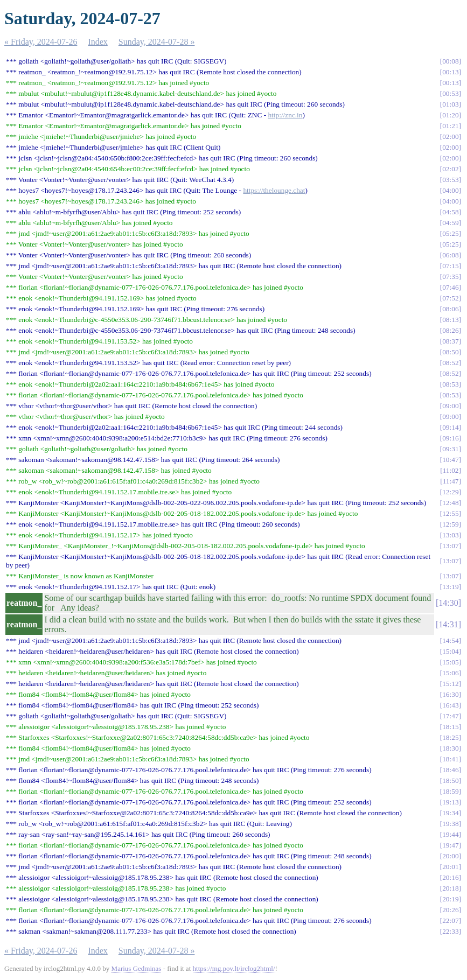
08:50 (450, 352)
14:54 (450, 640)
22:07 (450, 920)
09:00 (450, 406)
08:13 (450, 320)
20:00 (450, 856)
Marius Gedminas (137, 968)
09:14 (450, 427)
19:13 (450, 802)
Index (97, 42)
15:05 (450, 662)
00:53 (450, 93)
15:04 (450, 651)
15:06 (450, 673)
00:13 (450, 72)
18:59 (450, 791)
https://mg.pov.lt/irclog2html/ (234, 968)
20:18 (450, 888)
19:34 (450, 813)
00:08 (450, 61)
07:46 (450, 287)
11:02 (451, 470)
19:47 (450, 845)
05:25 (450, 233)
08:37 (450, 341)
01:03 (450, 104)
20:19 (450, 899)
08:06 (450, 309)
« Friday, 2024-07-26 (41, 42)
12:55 (450, 513)
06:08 (450, 255)
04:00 (450, 190)
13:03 (450, 535)
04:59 (450, 223)
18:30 (450, 748)
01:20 (450, 115)
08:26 (450, 330)
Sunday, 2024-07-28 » (157, 42)
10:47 (450, 460)
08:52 (450, 363)
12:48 (450, 503)
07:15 (450, 266)
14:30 (448, 603)
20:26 (450, 910)
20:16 (450, 877)
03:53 (450, 180)
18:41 (450, 759)
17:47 (450, 716)
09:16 (450, 438)
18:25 (450, 737)
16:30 (450, 694)
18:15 (450, 727)
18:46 (450, 770)
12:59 (450, 524)
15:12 (450, 684)
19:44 (450, 834)
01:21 (450, 126)
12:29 (450, 492)
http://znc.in (285, 115)
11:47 (451, 481)
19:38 (450, 824)
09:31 (450, 449)
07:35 (450, 276)
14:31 (448, 624)
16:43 (450, 705)
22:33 (450, 931)
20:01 (450, 867)
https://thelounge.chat (274, 190)
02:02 (450, 169)
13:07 (450, 546)
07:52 (450, 298)
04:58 (450, 212)
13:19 (450, 587)
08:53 (450, 384)
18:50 (450, 780)
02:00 (450, 136)
